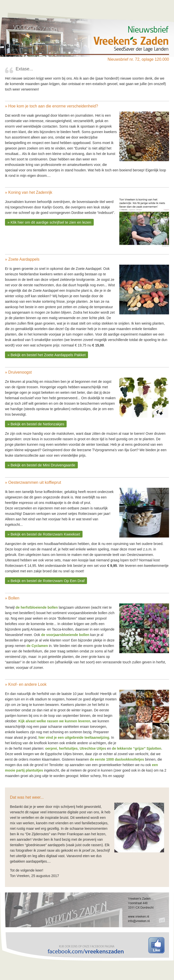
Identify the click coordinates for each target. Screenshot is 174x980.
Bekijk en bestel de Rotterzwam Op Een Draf (48, 581)
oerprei (51, 748)
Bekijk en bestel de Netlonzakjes (38, 424)
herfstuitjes (68, 748)
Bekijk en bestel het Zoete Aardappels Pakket (48, 355)
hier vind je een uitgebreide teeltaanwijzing (74, 737)
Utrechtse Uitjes (93, 748)
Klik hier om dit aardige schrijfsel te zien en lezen (51, 222)
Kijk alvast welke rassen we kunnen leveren (54, 721)
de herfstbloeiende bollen (37, 607)
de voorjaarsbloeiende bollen (65, 635)
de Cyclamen (37, 646)
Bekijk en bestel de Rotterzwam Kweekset (45, 534)
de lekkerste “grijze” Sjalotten (136, 748)
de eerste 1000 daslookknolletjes (117, 759)
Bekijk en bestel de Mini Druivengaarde (43, 465)
